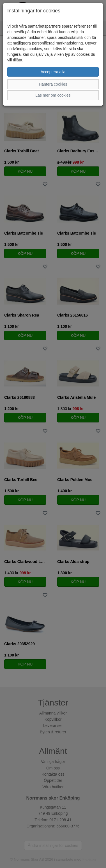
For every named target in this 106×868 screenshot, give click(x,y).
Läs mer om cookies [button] (53, 95)
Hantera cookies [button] (53, 84)
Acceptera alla (53, 72)
